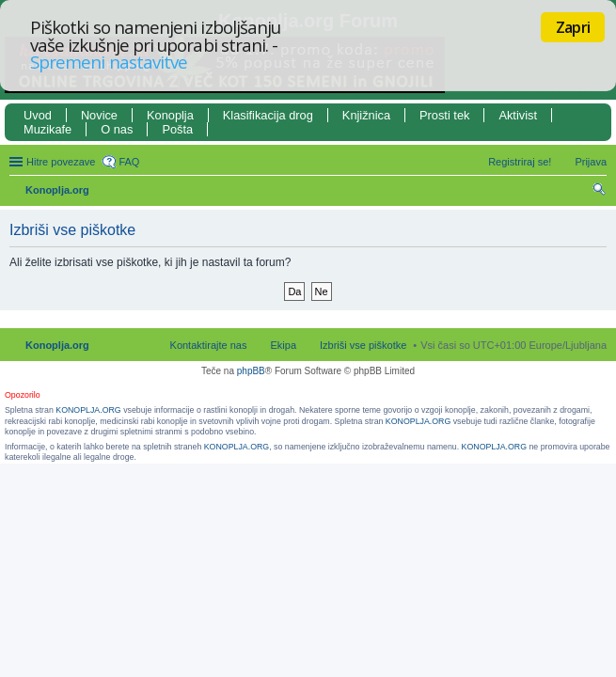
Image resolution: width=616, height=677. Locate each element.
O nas (117, 129)
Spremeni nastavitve (109, 62)
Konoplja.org (57, 190)
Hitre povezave (61, 162)
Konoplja (170, 115)
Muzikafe (47, 129)
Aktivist (518, 115)
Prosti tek (444, 115)
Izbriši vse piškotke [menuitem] (363, 345)
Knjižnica (366, 115)
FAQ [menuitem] (129, 162)
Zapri (573, 27)
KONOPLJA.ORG (88, 410)
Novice (99, 115)
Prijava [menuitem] (591, 162)
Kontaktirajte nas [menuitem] (209, 345)
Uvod (38, 115)
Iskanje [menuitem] (600, 192)
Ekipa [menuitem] (283, 345)
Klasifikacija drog (268, 115)
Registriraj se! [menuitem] (520, 162)
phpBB (251, 371)
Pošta (177, 129)
